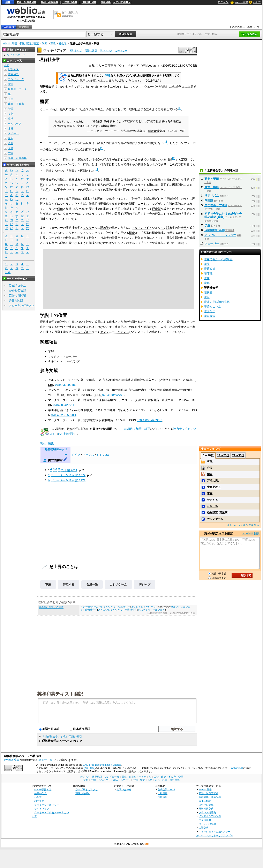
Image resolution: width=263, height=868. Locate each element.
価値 (60, 209)
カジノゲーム (118, 584)
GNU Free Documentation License (102, 765)
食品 (11, 143)
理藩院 (208, 273)
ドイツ (76, 455)
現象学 (105, 228)
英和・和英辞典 (49, 2)
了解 (51, 351)
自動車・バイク (17, 89)
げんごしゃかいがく (105, 607)
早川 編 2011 (69, 470)
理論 (207, 297)
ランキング (106, 51)
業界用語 (13, 74)
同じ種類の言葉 (29, 43)
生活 (11, 119)
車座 (48, 584)
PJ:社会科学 (66, 434)
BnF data (103, 455)
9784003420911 (64, 405)
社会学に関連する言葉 (51, 607)
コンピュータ (16, 79)
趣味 (11, 129)
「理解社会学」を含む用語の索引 (62, 737)
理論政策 (210, 316)
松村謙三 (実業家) (218, 512)
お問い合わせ (124, 789)
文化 (11, 114)
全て (6, 65)
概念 (132, 233)
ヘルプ (257, 2)
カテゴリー (121, 51)
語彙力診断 (16, 301)
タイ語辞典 (205, 820)
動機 (118, 190)
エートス (143, 204)
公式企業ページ (166, 789)
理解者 (208, 292)
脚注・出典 (212, 187)
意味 (158, 180)
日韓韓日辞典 (89, 2)
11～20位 (223, 455)
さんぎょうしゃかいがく (151, 610)
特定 (210, 474)
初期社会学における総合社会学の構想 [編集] (223, 215)
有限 (210, 462)
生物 (11, 138)
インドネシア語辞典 (210, 816)
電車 (11, 84)
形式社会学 (124, 607)
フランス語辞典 (207, 812)
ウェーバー (212, 243)
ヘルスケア (15, 124)
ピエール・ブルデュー (83, 332)
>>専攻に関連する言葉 (183, 613)
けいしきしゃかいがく (143, 607)
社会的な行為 (120, 180)
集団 (106, 180)
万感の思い (214, 481)
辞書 (8, 2)
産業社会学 (131, 610)
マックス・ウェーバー (144, 86)
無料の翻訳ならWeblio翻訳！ (70, 14)
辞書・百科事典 (17, 158)
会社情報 (163, 793)
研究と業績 (212, 179)
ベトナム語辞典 (207, 824)
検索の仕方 (40, 793)
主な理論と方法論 (216, 205)
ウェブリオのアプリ (87, 789)
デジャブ (145, 584)
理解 (207, 283)
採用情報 (163, 797)
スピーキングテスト (22, 305)
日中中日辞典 (70, 2)
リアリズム (212, 196)
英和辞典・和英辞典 (210, 797)
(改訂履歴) (90, 768)
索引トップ (76, 51)
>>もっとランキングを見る (243, 525)
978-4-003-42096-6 (149, 420)
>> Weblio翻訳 (251, 533)
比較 (189, 209)
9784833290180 (66, 385)
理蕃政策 (210, 269)
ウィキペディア (55, 50)
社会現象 (95, 180)
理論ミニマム (212, 307)
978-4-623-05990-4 (64, 415)
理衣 (207, 278)
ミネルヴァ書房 (105, 410)
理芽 (207, 264)
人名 (11, 148)
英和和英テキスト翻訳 (60, 694)
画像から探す (83, 793)
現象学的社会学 (176, 228)
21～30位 (238, 455)
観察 (72, 180)
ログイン (223, 2)
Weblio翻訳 (205, 801)
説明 (46, 190)
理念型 (156, 209)
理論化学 (210, 311)
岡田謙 (209, 201)
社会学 (63, 43)
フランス (88, 455)
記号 (8, 272)
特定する (69, 584)
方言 (11, 153)
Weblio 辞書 (241, 2)
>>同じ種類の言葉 (157, 613)
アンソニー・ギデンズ (115, 332)
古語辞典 (106, 2)
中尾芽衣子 (214, 487)
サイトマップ (42, 809)
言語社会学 (87, 607)
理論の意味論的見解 (217, 302)
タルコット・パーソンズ (64, 361)
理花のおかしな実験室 (218, 259)
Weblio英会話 (17, 290)
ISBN (98, 395)
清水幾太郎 (155, 131)
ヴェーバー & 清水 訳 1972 (68, 475)
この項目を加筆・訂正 (136, 429)
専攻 (53, 43)
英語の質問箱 (17, 295)
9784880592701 (113, 395)
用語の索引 (91, 51)
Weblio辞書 (237, 768)
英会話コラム (17, 286)
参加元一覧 (254, 27)
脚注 (108, 76)
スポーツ (13, 133)
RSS (147, 844)
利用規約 (39, 801)
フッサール (90, 228)
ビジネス (13, 69)
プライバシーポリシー (47, 805)
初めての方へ (237, 27)
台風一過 (92, 584)
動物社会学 (91, 610)
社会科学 (73, 429)
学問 (45, 43)
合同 (210, 468)
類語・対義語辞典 (27, 2)
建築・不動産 (16, 104)
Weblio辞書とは (43, 789)
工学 (11, 99)
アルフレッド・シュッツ (148, 228)
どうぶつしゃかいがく (110, 610)
